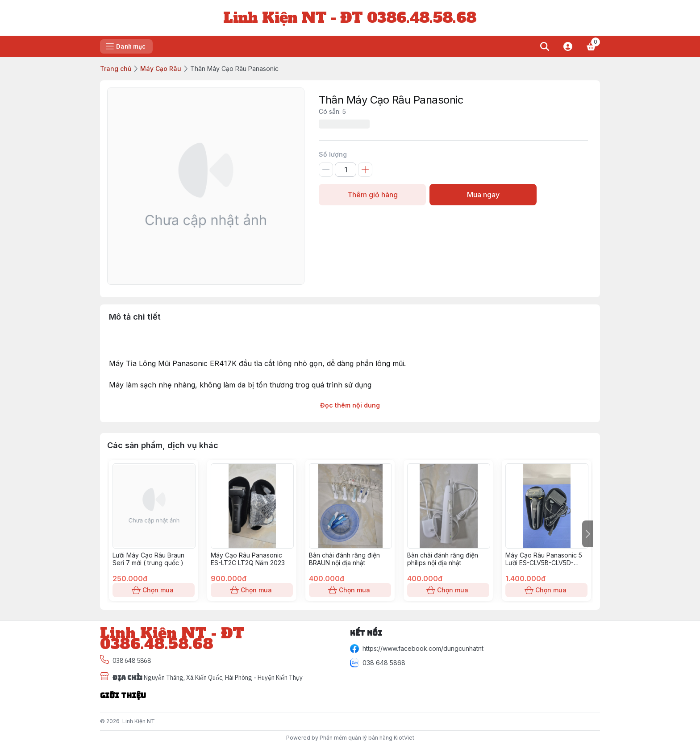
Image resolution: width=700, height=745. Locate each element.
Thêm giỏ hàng (372, 195)
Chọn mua (154, 590)
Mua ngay (483, 195)
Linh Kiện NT (139, 721)
